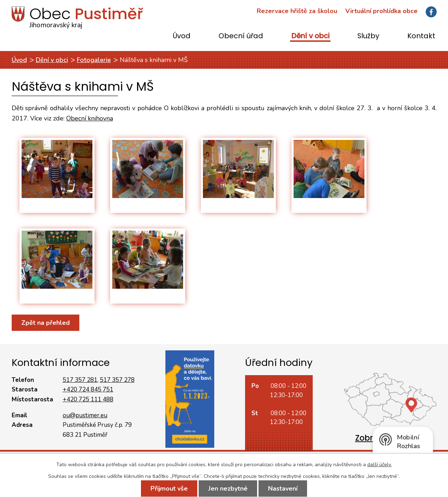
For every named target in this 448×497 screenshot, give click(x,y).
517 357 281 (80, 380)
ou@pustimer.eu (85, 415)
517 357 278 (117, 380)
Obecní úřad (241, 36)
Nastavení (283, 488)
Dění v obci (310, 36)
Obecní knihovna (90, 118)
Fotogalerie (94, 60)
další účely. (379, 465)
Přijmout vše (169, 488)
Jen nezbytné (228, 488)
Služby (368, 36)
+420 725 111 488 (88, 399)
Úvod (182, 36)
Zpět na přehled (46, 323)
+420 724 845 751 (88, 389)
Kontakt (421, 36)
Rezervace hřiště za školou (297, 11)
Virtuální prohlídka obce (381, 11)
